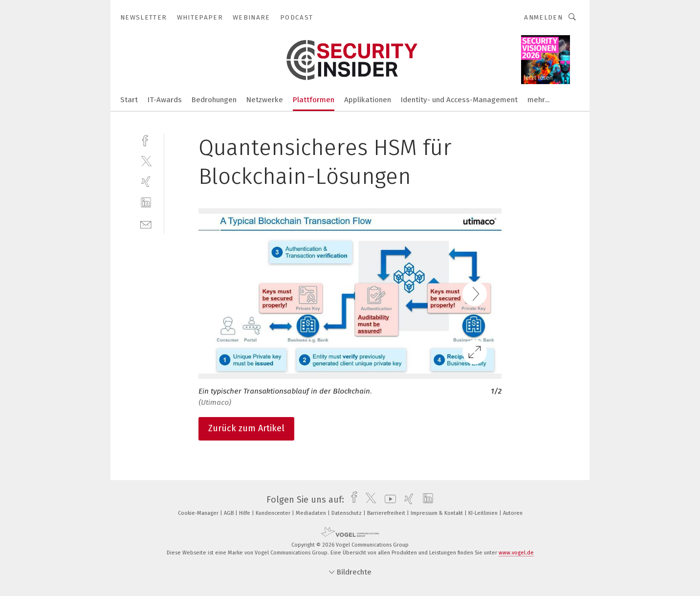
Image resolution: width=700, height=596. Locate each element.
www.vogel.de (516, 553)
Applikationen (368, 100)
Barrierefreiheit (387, 513)
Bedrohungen (214, 100)
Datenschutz (347, 513)
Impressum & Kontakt (437, 513)
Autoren (513, 513)
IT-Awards (165, 100)
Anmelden (543, 17)
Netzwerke (265, 100)
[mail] (146, 224)
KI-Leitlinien (484, 513)
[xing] (146, 182)
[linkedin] (146, 203)
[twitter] (146, 161)
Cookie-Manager (199, 513)
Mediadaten (312, 513)
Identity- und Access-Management (459, 100)
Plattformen (314, 100)
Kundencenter (274, 513)
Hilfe (245, 513)
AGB (230, 513)
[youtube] (388, 500)
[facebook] (146, 140)
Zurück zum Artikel (246, 428)
